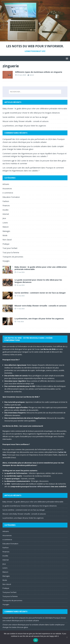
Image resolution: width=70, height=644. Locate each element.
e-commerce (8, 193)
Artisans (6, 184)
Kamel (32, 75)
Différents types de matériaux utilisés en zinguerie (39, 72)
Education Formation (11, 197)
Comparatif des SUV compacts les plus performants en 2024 (27, 139)
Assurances (7, 188)
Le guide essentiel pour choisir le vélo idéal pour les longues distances (31, 113)
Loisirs (5, 223)
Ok (36, 640)
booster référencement (40, 486)
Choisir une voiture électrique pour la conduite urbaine (25, 146)
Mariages (6, 231)
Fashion (6, 201)
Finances (6, 205)
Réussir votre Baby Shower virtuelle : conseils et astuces (26, 121)
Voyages (6, 261)
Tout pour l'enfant (10, 248)
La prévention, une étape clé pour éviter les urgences (24, 126)
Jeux (4, 218)
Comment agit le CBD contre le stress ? (19, 161)
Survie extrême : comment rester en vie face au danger (25, 117)
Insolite (6, 210)
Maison (6, 227)
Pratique (6, 244)
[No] (67, 637)
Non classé (7, 240)
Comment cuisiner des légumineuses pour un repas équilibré (27, 153)
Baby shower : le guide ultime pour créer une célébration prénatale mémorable (35, 109)
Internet (6, 214)
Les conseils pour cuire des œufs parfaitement (22, 168)
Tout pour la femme (11, 253)
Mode (5, 235)
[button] (67, 58)
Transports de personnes (13, 257)
